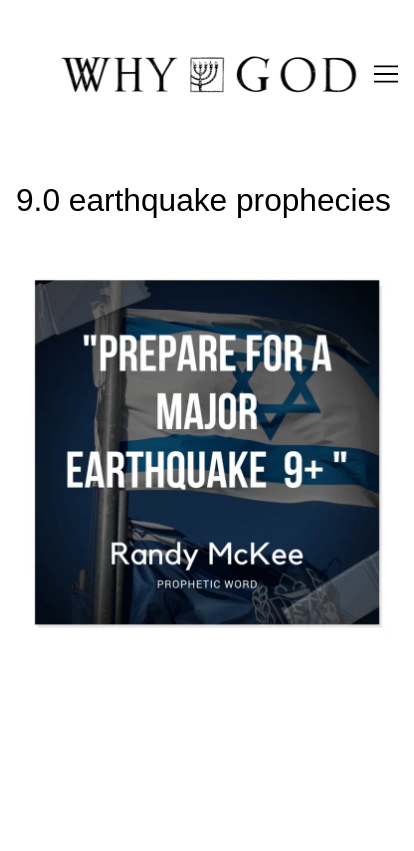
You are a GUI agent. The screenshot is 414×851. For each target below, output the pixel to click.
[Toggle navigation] (386, 74)
